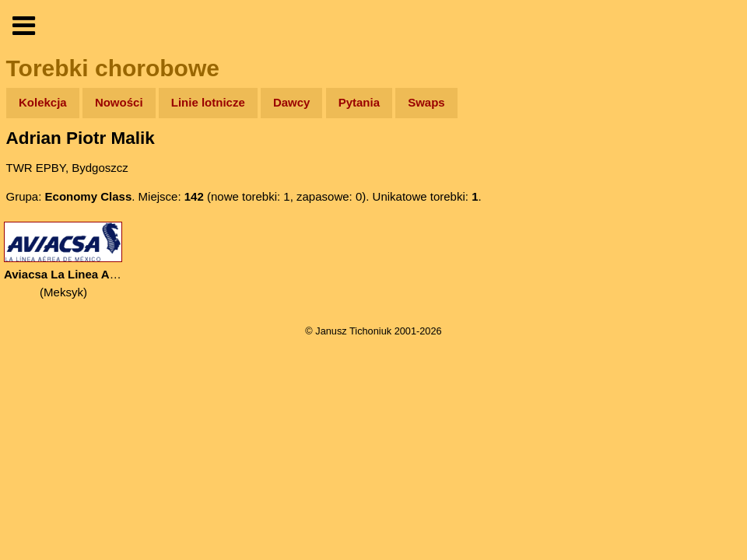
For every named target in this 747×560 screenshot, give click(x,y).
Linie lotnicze (208, 102)
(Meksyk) (63, 260)
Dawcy (292, 102)
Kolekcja (43, 102)
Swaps (426, 102)
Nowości (119, 102)
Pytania (359, 102)
